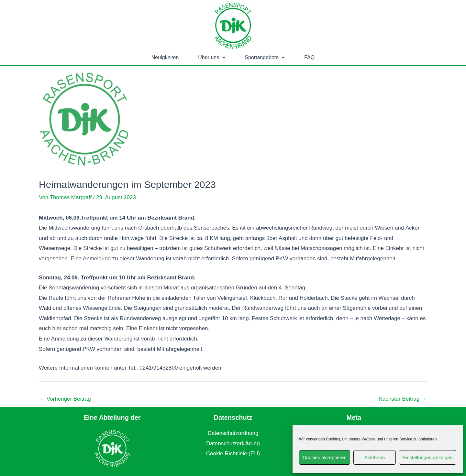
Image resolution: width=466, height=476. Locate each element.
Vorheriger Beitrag (65, 399)
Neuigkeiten (165, 57)
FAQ (309, 57)
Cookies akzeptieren (325, 457)
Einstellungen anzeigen (428, 457)
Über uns (212, 57)
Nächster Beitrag (403, 399)
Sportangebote (265, 57)
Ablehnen (375, 457)
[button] (212, 58)
